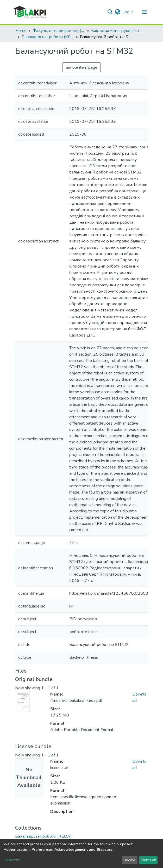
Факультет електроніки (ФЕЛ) (59, 31)
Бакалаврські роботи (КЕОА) (48, 37)
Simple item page (81, 67)
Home (21, 31)
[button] (118, 12)
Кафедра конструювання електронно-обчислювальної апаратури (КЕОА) (117, 31)
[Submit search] (110, 12)
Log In (128, 12)
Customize (12, 860)
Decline (130, 860)
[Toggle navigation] (145, 12)
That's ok (148, 860)
